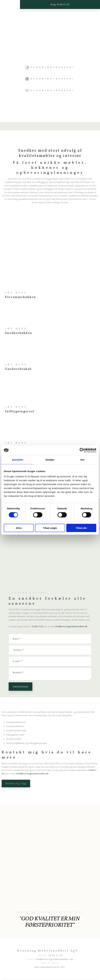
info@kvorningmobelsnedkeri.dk (71, 626)
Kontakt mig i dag (16, 784)
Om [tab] (82, 460)
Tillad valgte (50, 528)
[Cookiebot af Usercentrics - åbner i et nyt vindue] (82, 450)
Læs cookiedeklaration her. (50, 967)
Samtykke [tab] (18, 460)
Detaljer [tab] (50, 460)
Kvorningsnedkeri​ (50, 79)
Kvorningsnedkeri (53, 67)
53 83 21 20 (37, 626)
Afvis (19, 528)
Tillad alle (81, 528)
